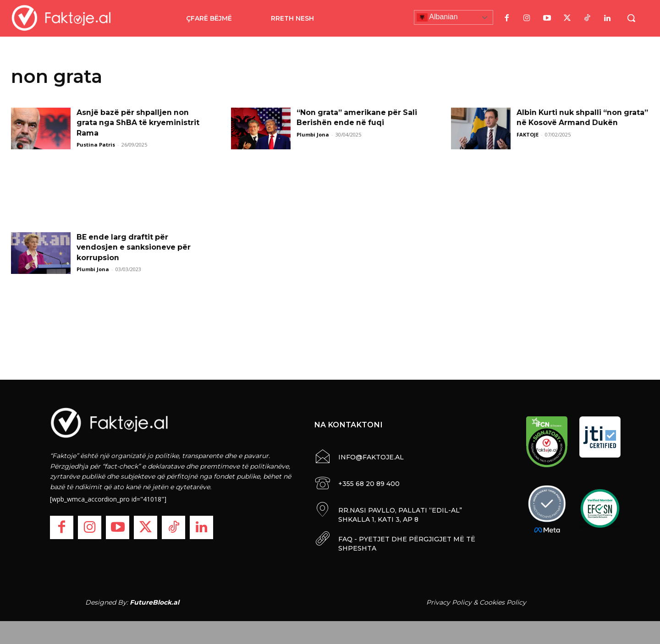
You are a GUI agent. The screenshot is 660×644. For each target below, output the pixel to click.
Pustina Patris (96, 145)
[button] (631, 18)
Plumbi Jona (313, 134)
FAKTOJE (528, 134)
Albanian (437, 17)
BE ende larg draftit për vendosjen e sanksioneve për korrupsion (135, 247)
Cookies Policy (503, 602)
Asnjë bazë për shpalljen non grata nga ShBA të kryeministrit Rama (139, 123)
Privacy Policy (449, 602)
